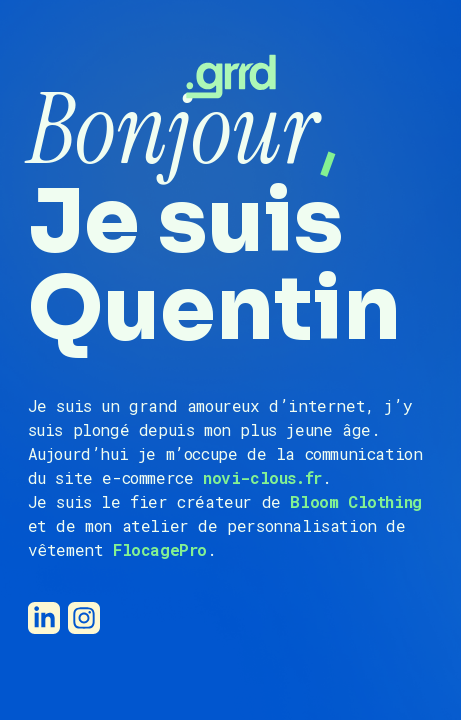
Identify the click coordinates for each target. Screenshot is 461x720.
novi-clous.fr (262, 477)
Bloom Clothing (355, 501)
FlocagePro (160, 549)
